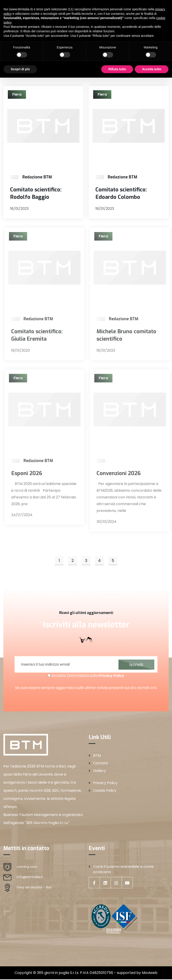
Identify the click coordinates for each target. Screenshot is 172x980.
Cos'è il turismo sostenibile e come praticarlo (123, 870)
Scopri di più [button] (20, 69)
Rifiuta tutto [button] (117, 69)
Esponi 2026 (30, 473)
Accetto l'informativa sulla (86, 676)
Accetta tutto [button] (152, 69)
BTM (97, 756)
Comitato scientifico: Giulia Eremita (40, 335)
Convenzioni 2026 (122, 473)
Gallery (100, 771)
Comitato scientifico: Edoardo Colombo (121, 193)
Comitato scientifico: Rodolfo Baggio (36, 193)
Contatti (101, 764)
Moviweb (150, 973)
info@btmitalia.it (30, 878)
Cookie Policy (105, 791)
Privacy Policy (111, 676)
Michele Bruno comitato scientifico (130, 335)
